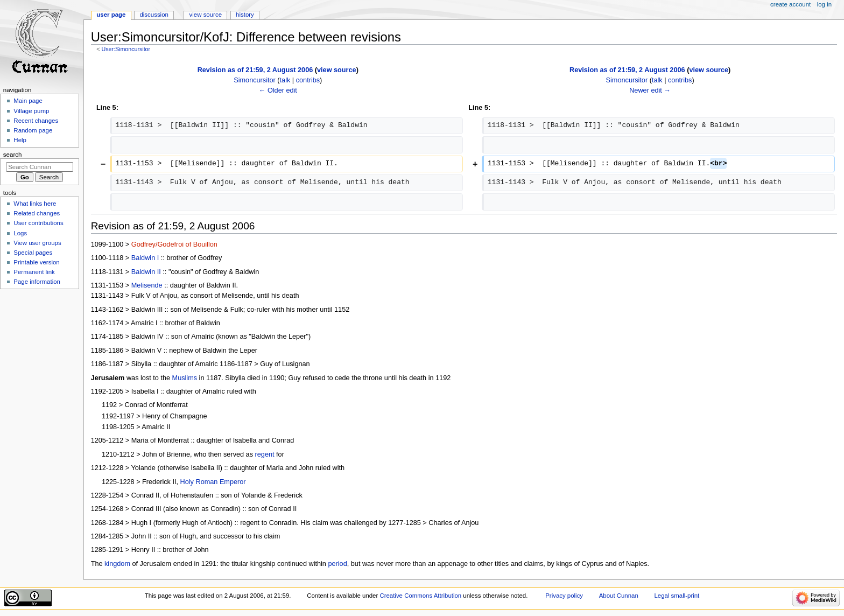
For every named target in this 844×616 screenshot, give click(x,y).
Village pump (31, 111)
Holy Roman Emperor (213, 482)
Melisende (147, 285)
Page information (37, 282)
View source (206, 15)
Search (13, 155)
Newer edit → (650, 90)
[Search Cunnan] (40, 167)
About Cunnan (619, 596)
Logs (20, 233)
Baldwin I (145, 258)
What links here (35, 204)
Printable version (36, 262)
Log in (824, 4)
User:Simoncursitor (126, 49)
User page (111, 15)
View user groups (37, 243)
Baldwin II (146, 272)
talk (285, 80)
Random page (33, 130)
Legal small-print (677, 596)
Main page (28, 101)
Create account (790, 4)
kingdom (117, 564)
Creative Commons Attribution (420, 596)
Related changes (37, 213)
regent (265, 454)
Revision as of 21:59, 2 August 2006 (255, 70)
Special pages (33, 253)
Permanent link (34, 272)
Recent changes (36, 121)
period (337, 564)
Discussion (154, 15)
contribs (308, 80)
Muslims (185, 378)
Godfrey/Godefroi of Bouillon (174, 244)
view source (337, 70)
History (245, 15)
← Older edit (278, 90)
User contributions (38, 223)
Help (20, 140)
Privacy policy (564, 596)
